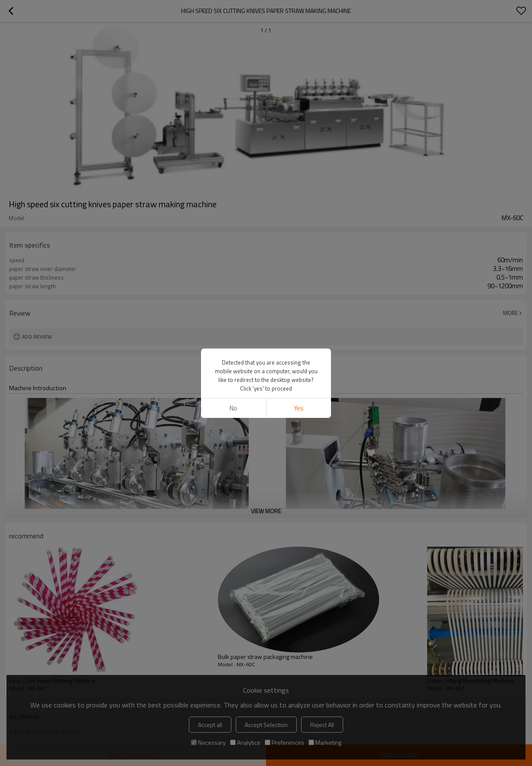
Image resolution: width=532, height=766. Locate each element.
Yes (299, 408)
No (233, 408)
